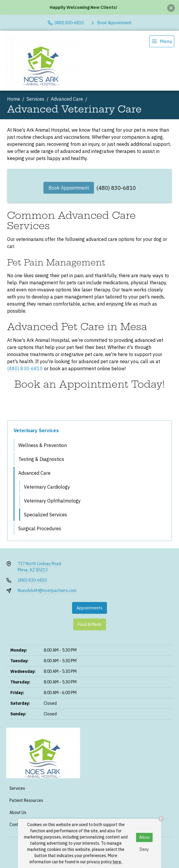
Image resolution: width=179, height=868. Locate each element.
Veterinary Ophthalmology (52, 501)
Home (14, 99)
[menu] (162, 41)
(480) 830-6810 (116, 188)
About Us (18, 812)
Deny (144, 849)
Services (35, 99)
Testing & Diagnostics (41, 459)
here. (117, 862)
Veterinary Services (36, 430)
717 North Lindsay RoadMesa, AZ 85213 (39, 567)
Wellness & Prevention (43, 445)
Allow (144, 837)
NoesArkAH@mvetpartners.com (47, 590)
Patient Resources (26, 800)
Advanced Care (67, 99)
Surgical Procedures (40, 528)
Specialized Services (45, 515)
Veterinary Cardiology (47, 487)
